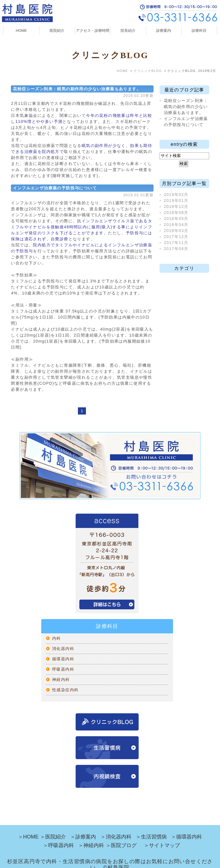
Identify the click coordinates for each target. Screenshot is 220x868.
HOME (21, 31)
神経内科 (61, 680)
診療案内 (164, 31)
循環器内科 (63, 659)
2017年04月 (176, 249)
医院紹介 (57, 31)
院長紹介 (128, 31)
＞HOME (28, 828)
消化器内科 (63, 649)
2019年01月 (176, 201)
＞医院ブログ (121, 837)
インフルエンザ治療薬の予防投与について (55, 188)
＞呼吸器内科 (58, 837)
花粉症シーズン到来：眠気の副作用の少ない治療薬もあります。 (77, 89)
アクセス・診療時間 (93, 31)
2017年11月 (176, 243)
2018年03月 (176, 231)
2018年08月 (176, 213)
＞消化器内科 (116, 828)
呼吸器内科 (63, 669)
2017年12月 (176, 237)
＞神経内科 (91, 837)
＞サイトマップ (162, 837)
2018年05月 (176, 219)
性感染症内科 (65, 690)
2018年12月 (176, 207)
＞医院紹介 (53, 828)
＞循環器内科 (186, 828)
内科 (57, 638)
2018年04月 (176, 225)
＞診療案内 (83, 828)
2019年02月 (176, 195)
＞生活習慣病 (151, 828)
